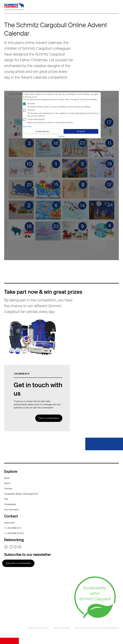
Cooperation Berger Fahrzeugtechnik (21, 494)
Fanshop (8, 489)
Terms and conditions (38, 628)
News (7, 478)
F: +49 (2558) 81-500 (14, 533)
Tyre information (11, 510)
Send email (9, 523)
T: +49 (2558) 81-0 (13, 528)
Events (7, 483)
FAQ (6, 499)
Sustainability (10, 504)
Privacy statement (62, 628)
